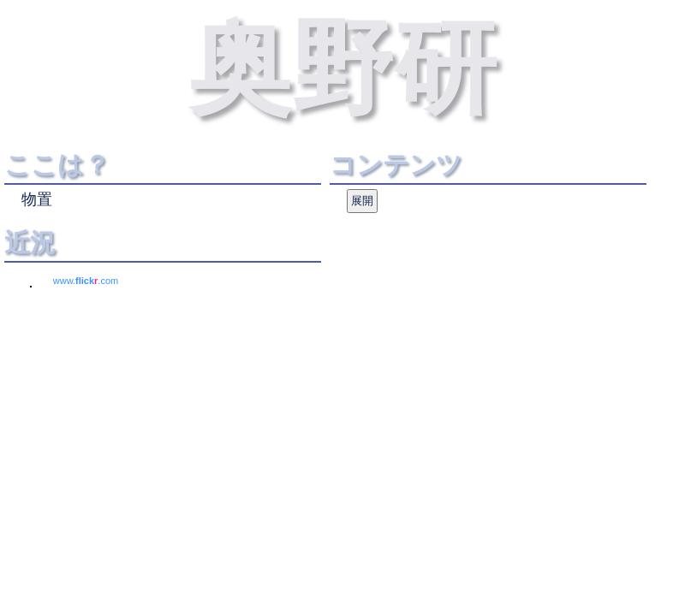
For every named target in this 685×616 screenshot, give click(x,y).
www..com (86, 281)
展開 (362, 201)
